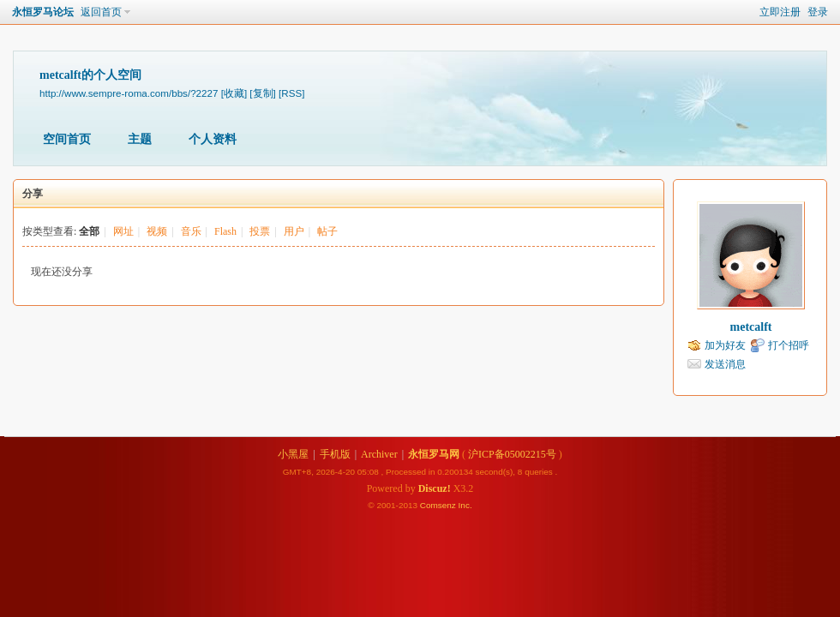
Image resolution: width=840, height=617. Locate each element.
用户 (294, 231)
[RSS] (291, 93)
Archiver (379, 454)
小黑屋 (293, 454)
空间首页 (67, 139)
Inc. (465, 505)
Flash (225, 231)
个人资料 (213, 139)
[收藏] (234, 93)
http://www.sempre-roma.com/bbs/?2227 (129, 93)
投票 (260, 231)
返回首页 (101, 12)
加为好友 (725, 345)
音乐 (191, 231)
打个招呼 (789, 345)
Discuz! (435, 488)
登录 (818, 12)
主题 (140, 139)
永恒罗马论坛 (43, 12)
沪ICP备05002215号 (512, 454)
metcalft (751, 327)
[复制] (262, 93)
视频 (157, 231)
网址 (123, 231)
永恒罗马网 (434, 454)
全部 (89, 231)
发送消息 (725, 364)
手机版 (335, 454)
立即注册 (780, 12)
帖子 (327, 231)
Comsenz (439, 505)
